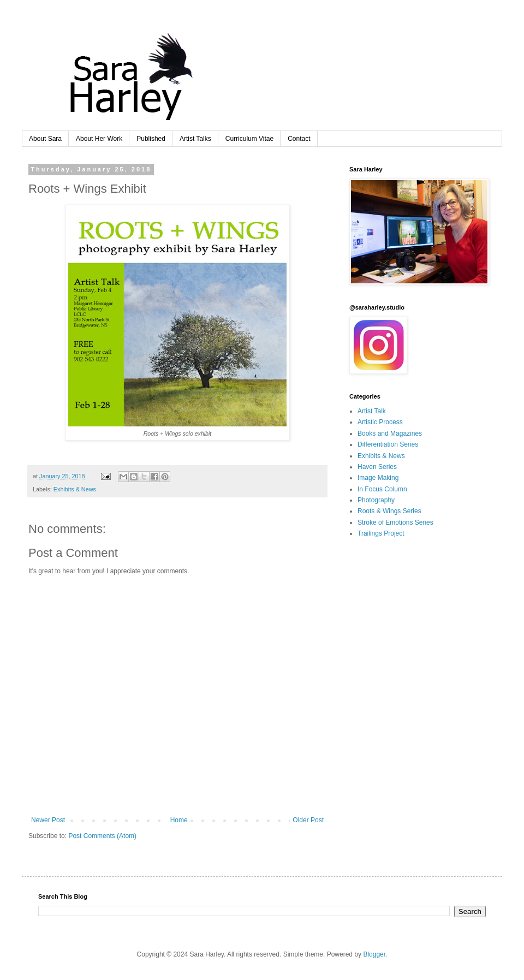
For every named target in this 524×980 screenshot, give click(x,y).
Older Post (308, 820)
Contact (299, 139)
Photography (376, 500)
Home (179, 820)
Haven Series (377, 467)
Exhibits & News (75, 489)
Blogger (374, 954)
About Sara (45, 139)
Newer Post (48, 820)
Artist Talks (195, 139)
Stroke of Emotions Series (395, 522)
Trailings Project (381, 533)
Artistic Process (380, 422)
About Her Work (99, 139)
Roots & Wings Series (389, 511)
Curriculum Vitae (249, 139)
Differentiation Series (388, 444)
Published (151, 139)
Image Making (378, 478)
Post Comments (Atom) (102, 836)
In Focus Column (382, 489)
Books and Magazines (390, 433)
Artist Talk (372, 411)
